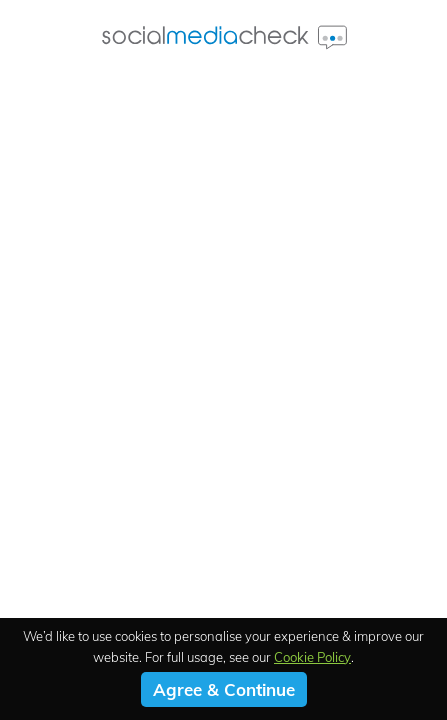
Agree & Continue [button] (224, 689)
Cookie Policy (312, 657)
